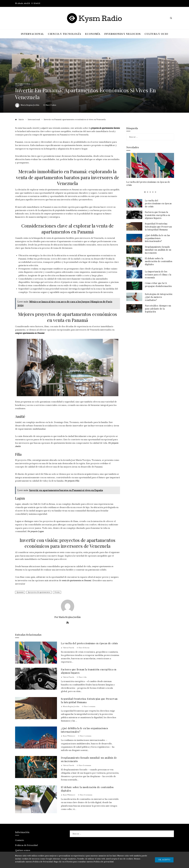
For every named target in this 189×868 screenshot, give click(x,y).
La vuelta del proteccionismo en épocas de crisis (89, 643)
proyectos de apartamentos (39, 592)
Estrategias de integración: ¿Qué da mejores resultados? (159, 297)
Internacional (23, 84)
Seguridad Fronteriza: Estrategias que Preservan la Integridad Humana (158, 227)
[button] (145, 192)
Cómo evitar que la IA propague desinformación (158, 284)
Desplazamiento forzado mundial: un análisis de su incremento (158, 250)
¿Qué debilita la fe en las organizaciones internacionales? (157, 238)
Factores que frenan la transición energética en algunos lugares (157, 215)
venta (57, 592)
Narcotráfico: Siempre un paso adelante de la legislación (158, 309)
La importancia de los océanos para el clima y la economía (158, 274)
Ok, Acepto (164, 860)
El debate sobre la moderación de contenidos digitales (159, 261)
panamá (21, 592)
